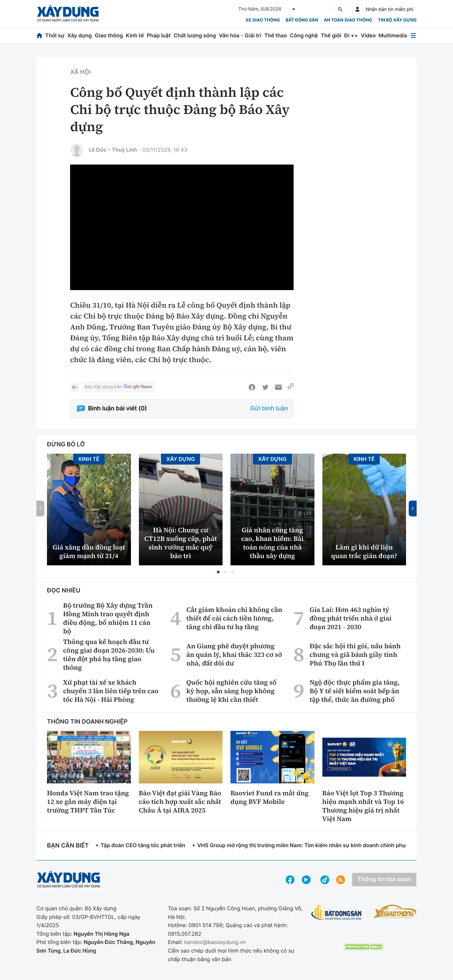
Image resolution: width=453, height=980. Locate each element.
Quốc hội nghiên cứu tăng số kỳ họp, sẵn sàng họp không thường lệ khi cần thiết (231, 691)
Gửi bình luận (269, 409)
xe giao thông (263, 20)
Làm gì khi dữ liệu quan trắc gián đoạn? (364, 551)
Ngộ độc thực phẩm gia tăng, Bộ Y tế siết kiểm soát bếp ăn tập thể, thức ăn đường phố (355, 691)
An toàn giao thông (348, 20)
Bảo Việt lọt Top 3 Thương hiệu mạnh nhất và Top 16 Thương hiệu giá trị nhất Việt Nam (363, 806)
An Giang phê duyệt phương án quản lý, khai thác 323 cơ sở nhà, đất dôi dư (234, 655)
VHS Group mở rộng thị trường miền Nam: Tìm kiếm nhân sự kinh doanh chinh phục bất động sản (320, 845)
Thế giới (331, 35)
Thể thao (276, 35)
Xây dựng (80, 35)
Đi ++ (351, 35)
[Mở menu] (413, 36)
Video (368, 35)
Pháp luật (159, 35)
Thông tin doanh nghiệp (87, 722)
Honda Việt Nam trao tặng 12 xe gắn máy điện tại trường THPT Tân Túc (88, 802)
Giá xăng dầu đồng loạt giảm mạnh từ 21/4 (89, 551)
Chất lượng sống (195, 35)
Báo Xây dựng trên (119, 387)
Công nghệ (304, 35)
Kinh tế (135, 35)
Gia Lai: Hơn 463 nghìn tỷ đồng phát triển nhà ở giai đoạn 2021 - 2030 (350, 618)
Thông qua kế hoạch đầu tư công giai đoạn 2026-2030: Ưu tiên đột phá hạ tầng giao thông (109, 655)
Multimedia (393, 35)
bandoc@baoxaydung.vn (215, 942)
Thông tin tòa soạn (384, 879)
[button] (218, 572)
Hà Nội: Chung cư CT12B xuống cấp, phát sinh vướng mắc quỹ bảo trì (181, 543)
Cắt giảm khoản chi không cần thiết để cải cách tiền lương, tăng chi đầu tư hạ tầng (234, 618)
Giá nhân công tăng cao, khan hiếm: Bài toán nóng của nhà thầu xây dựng (272, 543)
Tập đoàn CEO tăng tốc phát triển (143, 845)
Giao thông (109, 35)
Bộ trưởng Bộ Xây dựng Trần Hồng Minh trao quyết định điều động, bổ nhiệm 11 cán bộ (108, 618)
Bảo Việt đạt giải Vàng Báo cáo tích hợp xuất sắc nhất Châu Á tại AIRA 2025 (180, 802)
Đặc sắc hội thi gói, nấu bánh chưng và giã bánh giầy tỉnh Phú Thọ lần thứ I (355, 655)
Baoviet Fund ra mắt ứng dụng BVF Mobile (270, 797)
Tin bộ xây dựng (397, 20)
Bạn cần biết (68, 846)
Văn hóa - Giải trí (240, 35)
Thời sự (55, 35)
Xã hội (80, 72)
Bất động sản (302, 20)
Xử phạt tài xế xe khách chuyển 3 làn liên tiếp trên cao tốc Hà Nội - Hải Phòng (111, 691)
